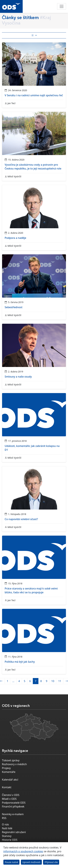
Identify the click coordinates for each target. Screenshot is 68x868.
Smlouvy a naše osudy (18, 377)
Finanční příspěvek (13, 806)
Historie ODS (10, 840)
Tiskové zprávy (11, 760)
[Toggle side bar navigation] (34, 35)
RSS (4, 818)
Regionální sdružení (14, 832)
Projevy (6, 768)
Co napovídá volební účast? (21, 519)
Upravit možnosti (31, 862)
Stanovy (7, 836)
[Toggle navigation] (62, 6)
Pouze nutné (11, 862)
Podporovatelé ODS (14, 803)
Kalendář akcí (10, 780)
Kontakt (7, 787)
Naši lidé (7, 828)
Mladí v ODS (9, 799)
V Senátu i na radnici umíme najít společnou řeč (34, 95)
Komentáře (9, 772)
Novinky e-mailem (13, 814)
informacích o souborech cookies (23, 851)
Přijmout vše (51, 862)
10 (53, 681)
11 (60, 681)
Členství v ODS (11, 795)
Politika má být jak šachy (20, 662)
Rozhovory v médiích (14, 764)
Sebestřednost (14, 307)
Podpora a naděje (15, 238)
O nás (5, 824)
